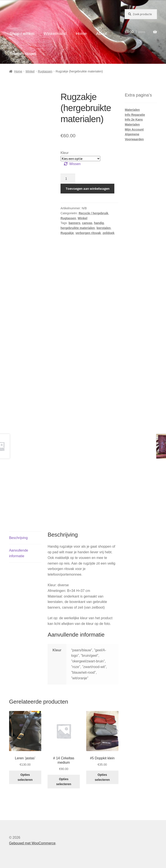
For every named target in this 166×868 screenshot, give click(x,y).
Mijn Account (134, 129)
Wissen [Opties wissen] (75, 164)
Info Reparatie (135, 115)
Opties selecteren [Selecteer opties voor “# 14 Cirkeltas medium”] (64, 782)
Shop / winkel (22, 34)
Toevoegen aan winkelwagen (88, 188)
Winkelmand (55, 34)
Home (81, 34)
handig (99, 223)
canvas (87, 223)
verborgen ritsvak (88, 233)
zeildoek (108, 233)
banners (74, 223)
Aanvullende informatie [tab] (19, 553)
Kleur (65, 153)
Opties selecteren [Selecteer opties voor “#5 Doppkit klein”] (102, 777)
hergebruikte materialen (78, 228)
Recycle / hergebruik (93, 213)
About (101, 34)
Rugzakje (67, 233)
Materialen (132, 110)
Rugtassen (45, 71)
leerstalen (103, 228)
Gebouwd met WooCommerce (32, 843)
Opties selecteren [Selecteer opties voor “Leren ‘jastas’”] (25, 777)
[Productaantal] (68, 179)
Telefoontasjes (23, 54)
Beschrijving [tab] (18, 538)
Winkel (30, 71)
